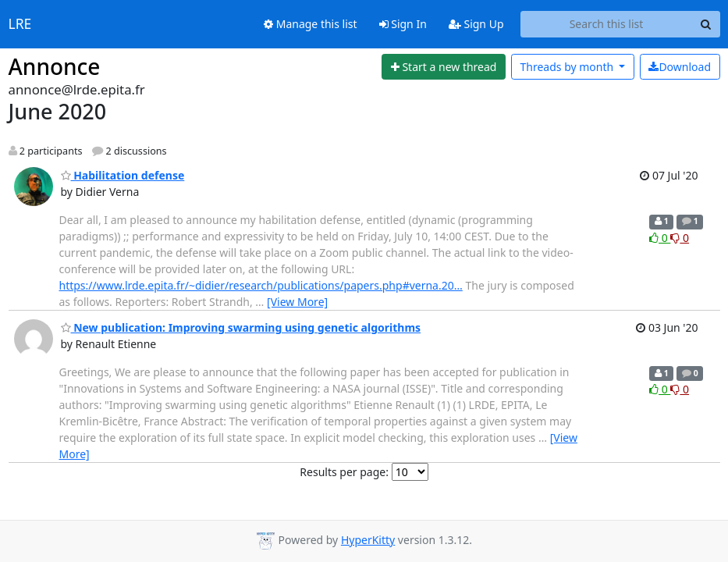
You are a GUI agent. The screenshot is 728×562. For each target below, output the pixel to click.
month (568, 67)
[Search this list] (607, 24)
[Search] (706, 24)
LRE (20, 24)
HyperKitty (368, 540)
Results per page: (344, 472)
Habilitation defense (123, 175)
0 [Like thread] (660, 238)
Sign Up (476, 24)
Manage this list (311, 24)
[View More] (297, 302)
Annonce (55, 66)
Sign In (403, 24)
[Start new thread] (444, 67)
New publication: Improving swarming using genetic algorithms (241, 327)
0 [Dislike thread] (680, 238)
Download (680, 67)
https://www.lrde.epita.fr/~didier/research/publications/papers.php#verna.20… (261, 285)
